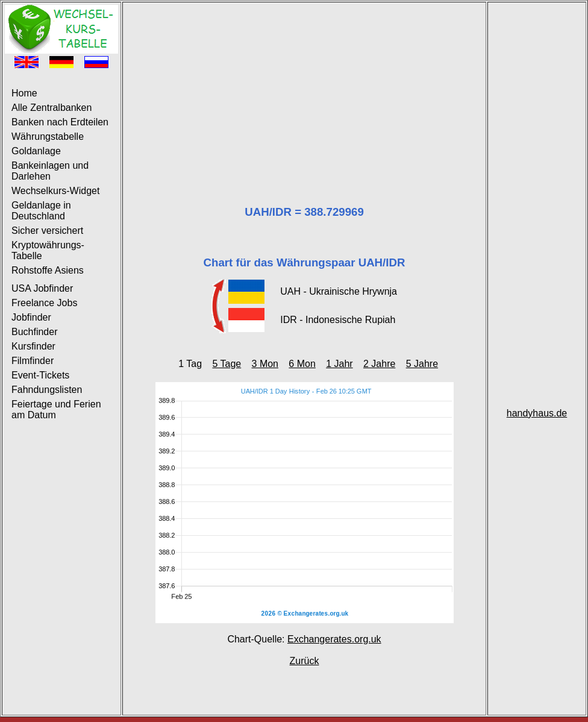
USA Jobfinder (42, 288)
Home (24, 93)
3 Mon (265, 364)
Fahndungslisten (47, 390)
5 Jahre (422, 364)
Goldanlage (36, 151)
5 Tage (227, 364)
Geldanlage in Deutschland (41, 211)
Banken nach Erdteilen (60, 122)
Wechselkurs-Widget (55, 191)
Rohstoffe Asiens (48, 270)
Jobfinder (31, 317)
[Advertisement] (304, 89)
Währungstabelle (48, 137)
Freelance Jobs (44, 303)
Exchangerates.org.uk (334, 639)
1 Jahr (339, 364)
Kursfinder (33, 346)
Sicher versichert (47, 231)
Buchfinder (35, 332)
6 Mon (302, 364)
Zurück (305, 661)
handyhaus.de (537, 413)
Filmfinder (33, 361)
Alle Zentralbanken (52, 108)
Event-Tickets (40, 375)
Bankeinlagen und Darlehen (50, 171)
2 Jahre (379, 364)
